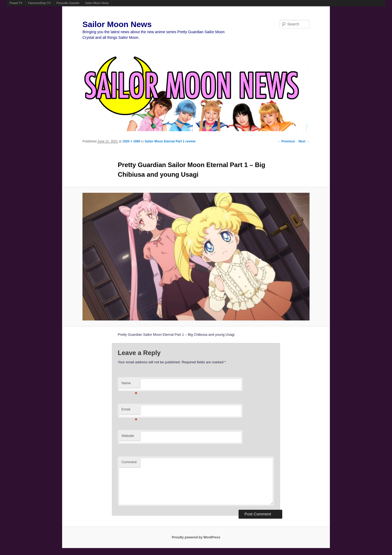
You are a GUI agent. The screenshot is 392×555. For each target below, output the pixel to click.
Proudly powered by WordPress (196, 537)
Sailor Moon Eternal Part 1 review (170, 141)
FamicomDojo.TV (39, 3)
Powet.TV (16, 3)
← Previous (286, 141)
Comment (129, 462)
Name (129, 385)
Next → (304, 141)
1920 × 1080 (131, 141)
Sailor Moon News (97, 3)
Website (128, 436)
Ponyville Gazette (68, 3)
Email (129, 411)
